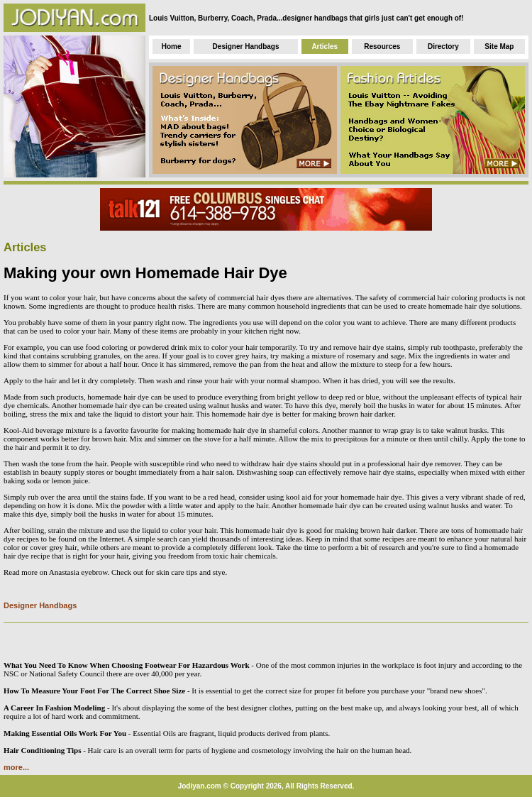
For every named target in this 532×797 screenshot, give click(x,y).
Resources (382, 46)
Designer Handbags (246, 46)
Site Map (499, 46)
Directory (443, 46)
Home (172, 46)
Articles (325, 46)
